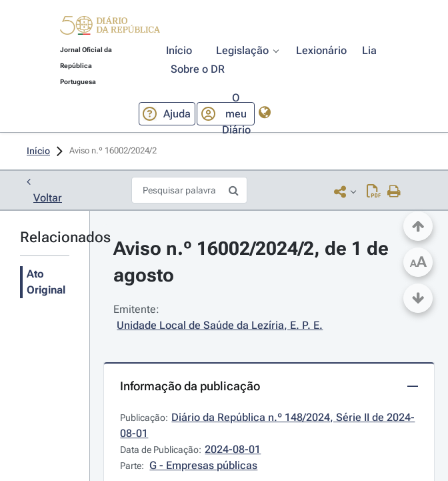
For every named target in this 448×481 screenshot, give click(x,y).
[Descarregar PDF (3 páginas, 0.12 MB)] (374, 191)
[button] (110, 28)
